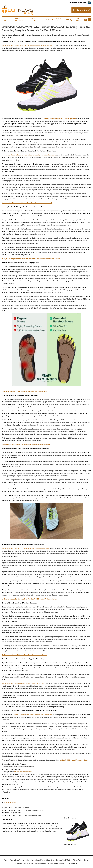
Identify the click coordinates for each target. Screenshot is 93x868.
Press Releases (19, 20)
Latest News (5, 20)
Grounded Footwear (10, 803)
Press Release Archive (17, 860)
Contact (49, 20)
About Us (59, 20)
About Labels (33, 20)
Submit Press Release (33, 860)
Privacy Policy (78, 860)
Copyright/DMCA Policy (64, 860)
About (6, 860)
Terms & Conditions (48, 860)
